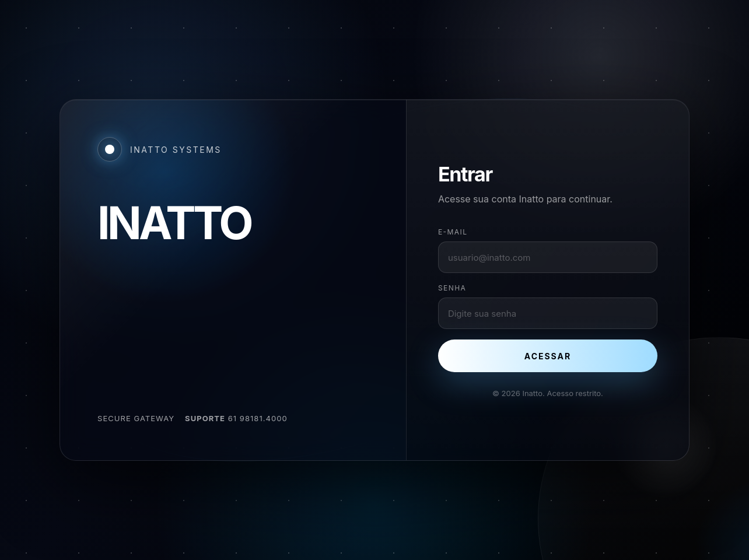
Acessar (548, 356)
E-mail (453, 232)
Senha (452, 288)
